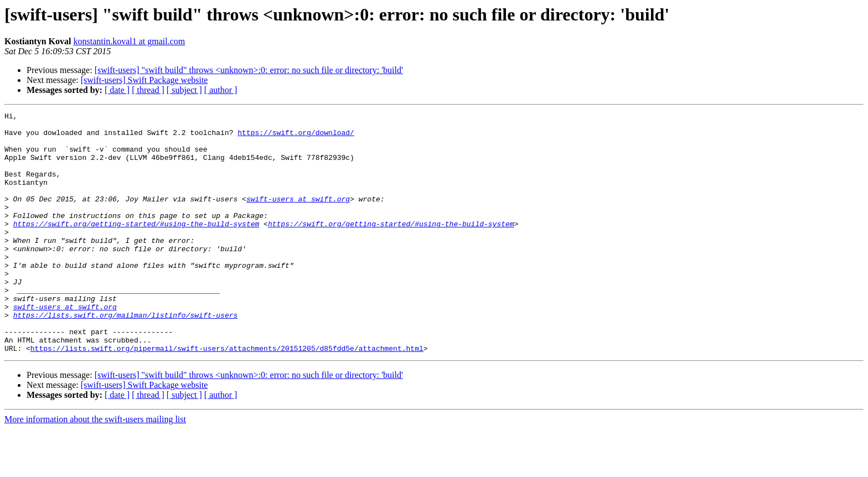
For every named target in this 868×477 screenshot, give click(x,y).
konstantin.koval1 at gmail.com (129, 41)
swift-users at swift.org (298, 217)
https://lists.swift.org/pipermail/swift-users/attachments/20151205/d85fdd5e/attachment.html (227, 396)
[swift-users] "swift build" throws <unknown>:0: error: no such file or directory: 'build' (249, 70)
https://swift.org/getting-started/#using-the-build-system (136, 247)
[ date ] (117, 90)
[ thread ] (148, 90)
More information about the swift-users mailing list (95, 467)
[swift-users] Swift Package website (144, 80)
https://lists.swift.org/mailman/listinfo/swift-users (126, 356)
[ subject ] (184, 90)
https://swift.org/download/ (296, 137)
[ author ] (221, 90)
